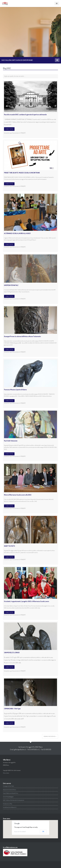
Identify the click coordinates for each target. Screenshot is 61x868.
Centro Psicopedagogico (8, 797)
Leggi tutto (9, 129)
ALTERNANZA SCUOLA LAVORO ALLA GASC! (17, 233)
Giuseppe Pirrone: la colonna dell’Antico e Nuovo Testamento (22, 336)
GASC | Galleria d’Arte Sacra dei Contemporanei (14, 800)
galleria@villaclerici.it (20, 749)
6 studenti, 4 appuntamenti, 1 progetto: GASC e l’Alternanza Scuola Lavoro (26, 601)
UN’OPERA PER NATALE (11, 285)
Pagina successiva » (50, 736)
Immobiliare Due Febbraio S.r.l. (10, 807)
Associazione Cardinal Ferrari (10, 790)
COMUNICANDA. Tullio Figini (12, 709)
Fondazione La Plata (8, 804)
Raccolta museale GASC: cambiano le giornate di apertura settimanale (25, 115)
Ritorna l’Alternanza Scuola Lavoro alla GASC (18, 495)
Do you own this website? (20, 832)
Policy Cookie (6, 773)
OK (43, 832)
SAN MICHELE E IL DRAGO (12, 653)
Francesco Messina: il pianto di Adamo (15, 390)
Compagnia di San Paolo (8, 786)
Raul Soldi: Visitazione (11, 441)
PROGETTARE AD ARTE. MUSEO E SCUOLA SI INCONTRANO (22, 173)
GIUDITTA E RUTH (9, 546)
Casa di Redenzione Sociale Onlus (11, 793)
